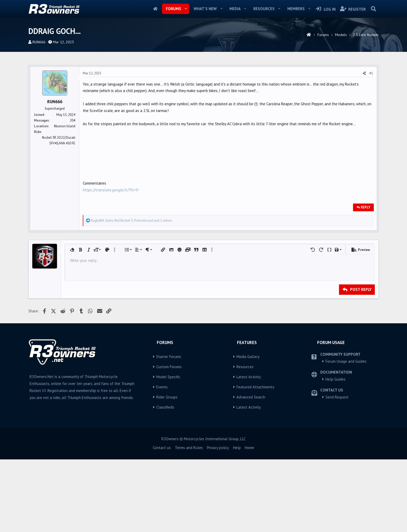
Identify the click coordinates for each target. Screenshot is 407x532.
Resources (264, 9)
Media (235, 9)
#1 (371, 73)
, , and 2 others (131, 220)
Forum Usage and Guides (346, 361)
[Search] (373, 9)
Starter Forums (169, 357)
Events (162, 387)
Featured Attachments (255, 387)
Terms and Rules (189, 448)
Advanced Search (251, 397)
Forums (174, 9)
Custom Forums (169, 367)
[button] (186, 9)
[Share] (364, 73)
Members (296, 9)
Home (155, 9)
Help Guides (335, 379)
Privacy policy (218, 448)
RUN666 (39, 42)
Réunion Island (65, 126)
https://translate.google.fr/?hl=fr (111, 190)
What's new (205, 9)
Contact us (162, 448)
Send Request (337, 397)
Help (237, 448)
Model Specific (168, 377)
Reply (366, 207)
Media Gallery (248, 357)
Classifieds (165, 407)
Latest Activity (249, 377)
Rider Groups (167, 397)
